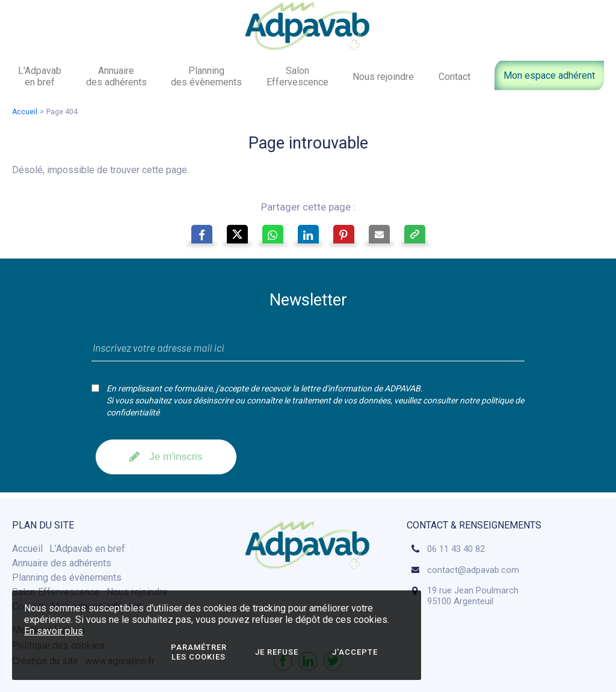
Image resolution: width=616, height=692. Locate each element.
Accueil (25, 112)
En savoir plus (54, 631)
